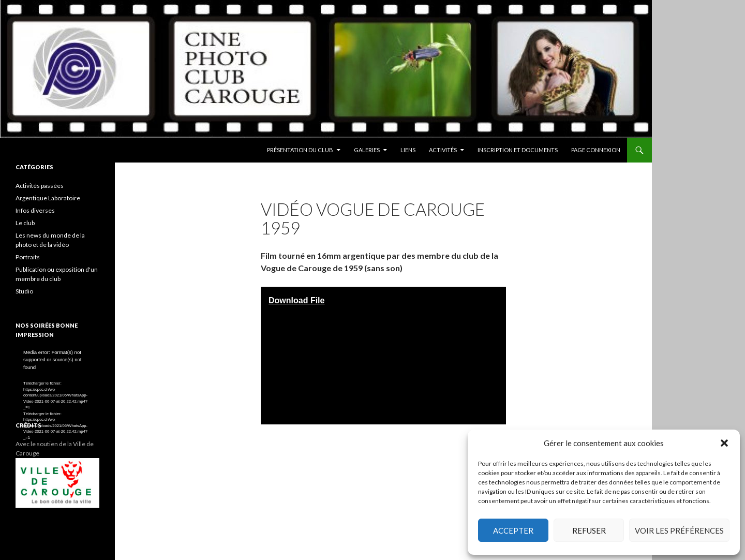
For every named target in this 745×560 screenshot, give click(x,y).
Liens (408, 150)
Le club (25, 223)
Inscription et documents (518, 150)
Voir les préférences (679, 530)
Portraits (28, 257)
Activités (443, 150)
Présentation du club (300, 150)
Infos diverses (35, 210)
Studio (24, 291)
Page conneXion (596, 150)
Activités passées (40, 186)
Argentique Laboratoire (48, 198)
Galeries (367, 150)
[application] (57, 372)
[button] (724, 443)
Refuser (589, 530)
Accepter (513, 530)
